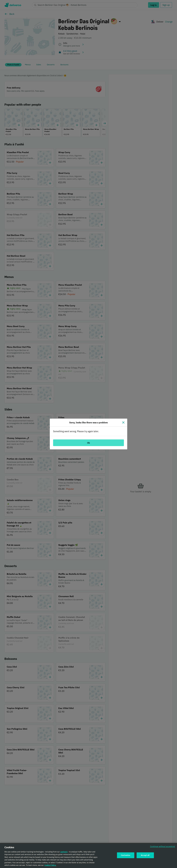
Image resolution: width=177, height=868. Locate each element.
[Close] (123, 422)
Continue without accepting (162, 846)
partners (64, 852)
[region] (88, 855)
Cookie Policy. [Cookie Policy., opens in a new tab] (50, 865)
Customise (126, 855)
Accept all (145, 855)
